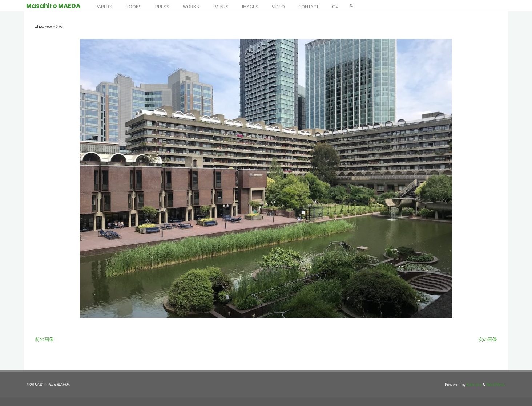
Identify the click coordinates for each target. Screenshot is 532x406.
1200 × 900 (45, 27)
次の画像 (488, 339)
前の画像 (44, 339)
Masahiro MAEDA (53, 6)
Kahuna (474, 384)
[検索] (352, 5)
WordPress (495, 384)
